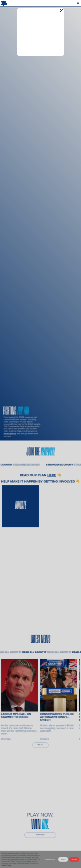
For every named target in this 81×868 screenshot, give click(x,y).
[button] (78, 3)
